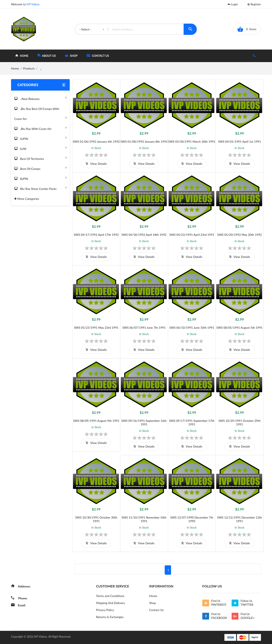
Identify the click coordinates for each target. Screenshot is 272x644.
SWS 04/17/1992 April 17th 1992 (96, 235)
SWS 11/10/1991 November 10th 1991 (144, 519)
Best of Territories (40, 157)
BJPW (40, 177)
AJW (40, 147)
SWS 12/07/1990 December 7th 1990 (192, 519)
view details (96, 164)
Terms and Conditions (110, 596)
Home (153, 596)
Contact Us (98, 56)
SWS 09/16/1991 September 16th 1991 (144, 422)
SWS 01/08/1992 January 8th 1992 (144, 141)
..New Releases (40, 97)
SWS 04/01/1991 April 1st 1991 (239, 141)
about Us (47, 56)
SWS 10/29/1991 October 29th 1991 (239, 422)
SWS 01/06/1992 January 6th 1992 (96, 141)
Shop (152, 603)
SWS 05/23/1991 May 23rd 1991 (96, 328)
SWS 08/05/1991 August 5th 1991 (239, 328)
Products (29, 68)
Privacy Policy (105, 610)
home (22, 56)
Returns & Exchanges (110, 617)
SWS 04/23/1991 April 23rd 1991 (192, 235)
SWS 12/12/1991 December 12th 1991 (239, 519)
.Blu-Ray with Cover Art (40, 127)
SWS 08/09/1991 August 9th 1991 (96, 421)
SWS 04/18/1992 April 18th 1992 (144, 235)
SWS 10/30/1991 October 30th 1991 (96, 519)
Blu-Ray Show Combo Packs (40, 187)
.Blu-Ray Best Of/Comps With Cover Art (40, 114)
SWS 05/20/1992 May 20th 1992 (239, 235)
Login (233, 4)
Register (254, 4)
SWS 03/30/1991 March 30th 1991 (192, 141)
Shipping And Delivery (110, 603)
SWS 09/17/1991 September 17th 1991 (192, 422)
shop (71, 56)
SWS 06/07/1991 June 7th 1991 (144, 328)
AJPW (40, 137)
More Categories (27, 199)
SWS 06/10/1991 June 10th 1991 (192, 328)
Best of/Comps (40, 167)
